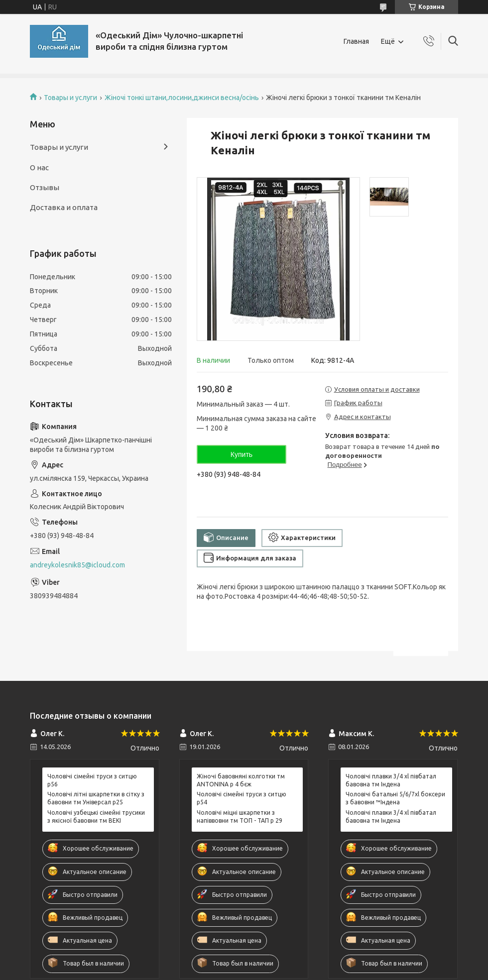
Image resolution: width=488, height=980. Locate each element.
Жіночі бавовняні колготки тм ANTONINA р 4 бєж (241, 780)
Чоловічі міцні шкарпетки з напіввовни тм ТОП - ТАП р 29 (240, 817)
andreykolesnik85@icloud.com (77, 565)
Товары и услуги (70, 98)
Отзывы (45, 187)
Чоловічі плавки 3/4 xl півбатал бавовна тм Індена (391, 780)
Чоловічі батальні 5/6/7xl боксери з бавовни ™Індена (395, 798)
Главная (356, 41)
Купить (242, 454)
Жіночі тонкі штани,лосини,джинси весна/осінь (182, 98)
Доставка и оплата (64, 207)
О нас (39, 167)
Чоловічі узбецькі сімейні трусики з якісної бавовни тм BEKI (96, 817)
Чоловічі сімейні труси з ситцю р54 (242, 798)
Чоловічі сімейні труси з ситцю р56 (92, 780)
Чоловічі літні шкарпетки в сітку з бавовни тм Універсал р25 (96, 798)
